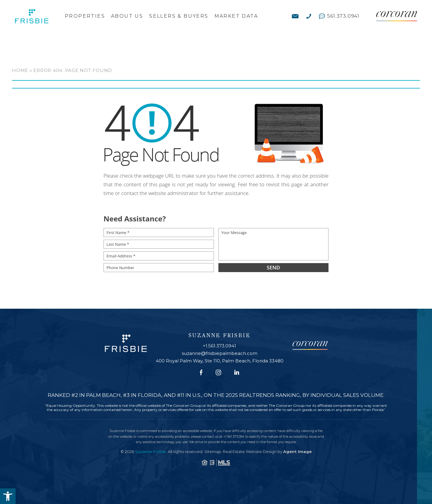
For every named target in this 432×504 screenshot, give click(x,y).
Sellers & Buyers (179, 16)
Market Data (236, 16)
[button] (8, 496)
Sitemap (213, 451)
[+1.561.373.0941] (309, 16)
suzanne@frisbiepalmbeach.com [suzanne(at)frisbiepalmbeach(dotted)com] (220, 353)
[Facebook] (201, 373)
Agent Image (297, 451)
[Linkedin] (237, 373)
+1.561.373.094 (234, 436)
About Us (127, 16)
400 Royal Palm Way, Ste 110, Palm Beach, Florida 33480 (220, 361)
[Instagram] (218, 373)
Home (20, 70)
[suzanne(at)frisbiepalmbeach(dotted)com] (295, 16)
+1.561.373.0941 (219, 346)
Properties (85, 16)
